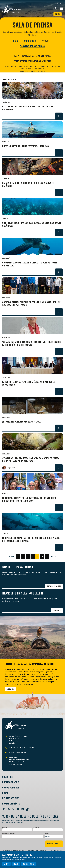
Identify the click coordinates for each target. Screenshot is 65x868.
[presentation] (17, 843)
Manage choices (29, 864)
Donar (58, 14)
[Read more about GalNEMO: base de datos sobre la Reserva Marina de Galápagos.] (59, 192)
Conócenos (8, 777)
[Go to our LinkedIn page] (22, 808)
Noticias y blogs (29, 56)
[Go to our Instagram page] (8, 808)
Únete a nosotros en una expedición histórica (26, 146)
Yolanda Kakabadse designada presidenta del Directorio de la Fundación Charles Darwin (32, 344)
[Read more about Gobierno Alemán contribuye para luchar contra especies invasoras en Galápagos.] (59, 312)
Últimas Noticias (11, 798)
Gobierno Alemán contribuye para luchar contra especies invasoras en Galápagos (32, 304)
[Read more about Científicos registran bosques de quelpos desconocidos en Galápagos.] (59, 232)
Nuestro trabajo (11, 782)
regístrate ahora (54, 844)
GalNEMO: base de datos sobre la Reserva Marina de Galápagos (28, 185)
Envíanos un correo (54, 586)
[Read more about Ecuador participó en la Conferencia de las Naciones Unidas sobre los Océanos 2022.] (59, 508)
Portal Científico (11, 803)
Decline (16, 864)
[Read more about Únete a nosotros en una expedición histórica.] (59, 153)
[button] (61, 8)
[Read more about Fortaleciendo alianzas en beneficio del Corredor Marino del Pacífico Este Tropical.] (59, 547)
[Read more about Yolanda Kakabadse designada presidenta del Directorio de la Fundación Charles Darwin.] (59, 351)
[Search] (55, 8)
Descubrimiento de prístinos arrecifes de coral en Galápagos (28, 108)
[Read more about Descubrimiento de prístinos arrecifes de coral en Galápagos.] (59, 116)
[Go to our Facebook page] (3, 808)
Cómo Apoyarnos (11, 787)
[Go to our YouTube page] (17, 808)
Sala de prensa (44, 56)
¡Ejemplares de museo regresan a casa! (22, 422)
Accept (6, 864)
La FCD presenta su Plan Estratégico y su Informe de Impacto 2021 (29, 383)
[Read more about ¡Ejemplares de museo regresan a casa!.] (59, 428)
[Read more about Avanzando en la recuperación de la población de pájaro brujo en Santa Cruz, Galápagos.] (59, 468)
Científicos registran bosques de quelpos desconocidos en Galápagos (32, 224)
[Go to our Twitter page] (13, 808)
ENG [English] (59, 3)
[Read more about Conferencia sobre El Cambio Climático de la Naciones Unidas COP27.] (59, 272)
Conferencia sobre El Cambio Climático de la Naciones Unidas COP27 (30, 264)
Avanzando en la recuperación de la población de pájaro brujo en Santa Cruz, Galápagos (31, 460)
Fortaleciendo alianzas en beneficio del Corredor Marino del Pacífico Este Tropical (31, 539)
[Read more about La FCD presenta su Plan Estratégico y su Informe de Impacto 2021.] (59, 391)
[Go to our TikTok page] (26, 808)
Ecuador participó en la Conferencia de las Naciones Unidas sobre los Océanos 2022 (29, 500)
